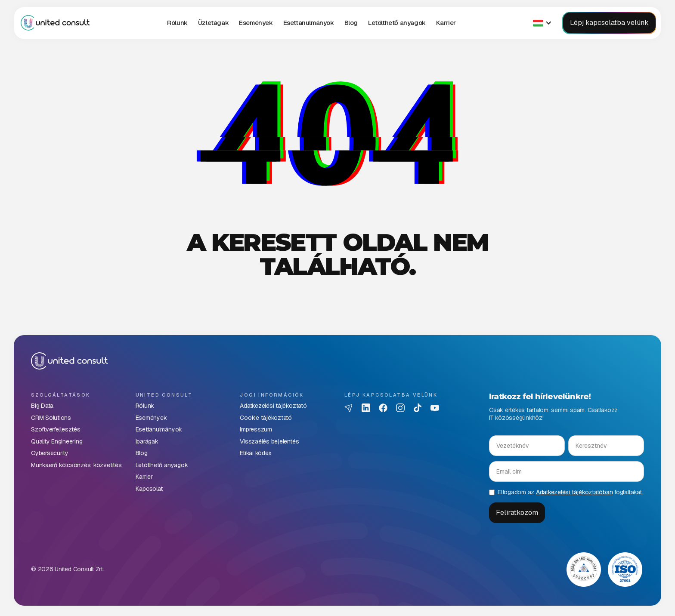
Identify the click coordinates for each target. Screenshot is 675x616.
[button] (213, 23)
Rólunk (177, 23)
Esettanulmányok (309, 23)
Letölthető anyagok (397, 23)
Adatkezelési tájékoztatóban (574, 492)
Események (256, 23)
